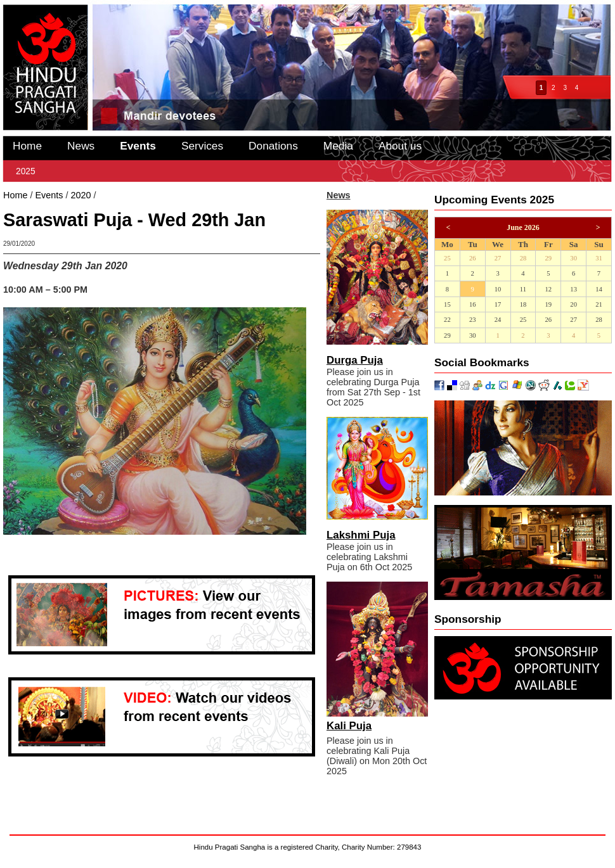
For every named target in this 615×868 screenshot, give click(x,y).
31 (599, 258)
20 (573, 304)
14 (599, 289)
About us (400, 146)
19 (548, 304)
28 (523, 258)
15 (447, 304)
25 (447, 258)
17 (498, 304)
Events (138, 146)
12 (548, 289)
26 (473, 258)
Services (202, 146)
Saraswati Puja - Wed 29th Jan (161, 195)
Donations (273, 146)
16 (473, 304)
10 (498, 289)
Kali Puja (349, 726)
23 (473, 320)
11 (523, 289)
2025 (26, 171)
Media (338, 146)
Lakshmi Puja (361, 535)
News (81, 146)
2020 (81, 195)
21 (599, 304)
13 (573, 289)
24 (498, 320)
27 (498, 258)
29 (548, 258)
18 (523, 304)
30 (573, 258)
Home (27, 146)
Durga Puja (355, 360)
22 (447, 320)
